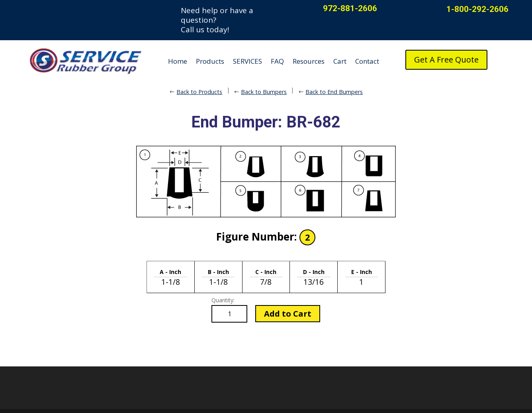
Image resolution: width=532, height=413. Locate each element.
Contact (367, 61)
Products (210, 61)
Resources (309, 61)
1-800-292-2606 (477, 9)
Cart (340, 61)
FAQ (277, 61)
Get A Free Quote (446, 60)
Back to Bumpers (264, 92)
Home (178, 61)
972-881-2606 (350, 8)
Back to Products (199, 92)
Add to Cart (288, 314)
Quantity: (223, 300)
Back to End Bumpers (334, 92)
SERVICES (247, 61)
